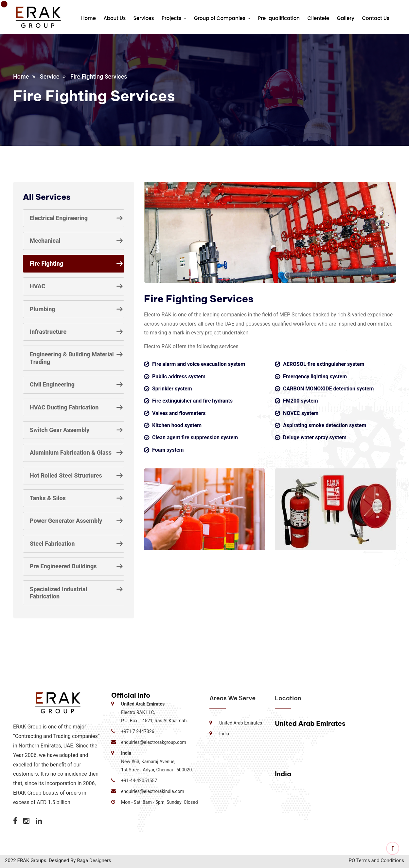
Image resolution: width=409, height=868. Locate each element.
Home (89, 18)
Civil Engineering (52, 384)
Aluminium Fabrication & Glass (71, 453)
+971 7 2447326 (138, 731)
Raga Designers (94, 860)
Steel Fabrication (52, 544)
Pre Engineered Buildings (63, 566)
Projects (171, 18)
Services (144, 18)
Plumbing (43, 309)
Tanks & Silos (48, 498)
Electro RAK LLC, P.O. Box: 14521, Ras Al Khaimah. (154, 712)
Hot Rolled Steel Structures (66, 475)
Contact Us (376, 18)
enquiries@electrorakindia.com (153, 791)
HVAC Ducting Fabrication (64, 407)
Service (50, 76)
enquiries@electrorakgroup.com (154, 742)
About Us (115, 18)
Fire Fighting (46, 264)
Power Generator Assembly (66, 521)
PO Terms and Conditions (376, 860)
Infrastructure (48, 332)
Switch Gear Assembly (60, 430)
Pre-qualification (279, 18)
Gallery (346, 18)
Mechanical (45, 241)
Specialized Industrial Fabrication (58, 593)
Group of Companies (220, 18)
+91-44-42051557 (139, 781)
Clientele (319, 18)
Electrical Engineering (59, 218)
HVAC (38, 286)
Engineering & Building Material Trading (72, 358)
